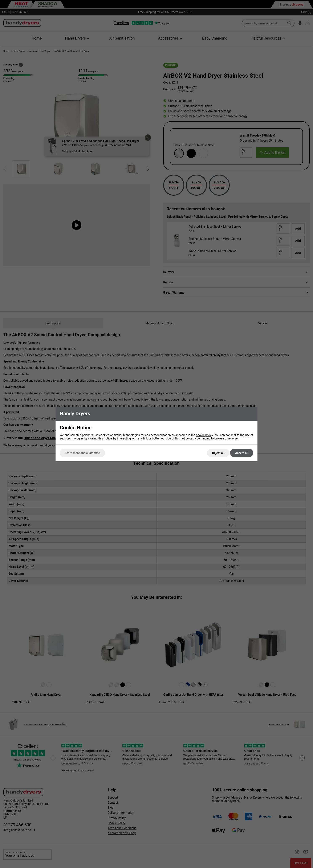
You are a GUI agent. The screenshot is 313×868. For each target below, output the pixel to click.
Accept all (242, 453)
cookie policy (204, 435)
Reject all (218, 453)
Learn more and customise (82, 453)
